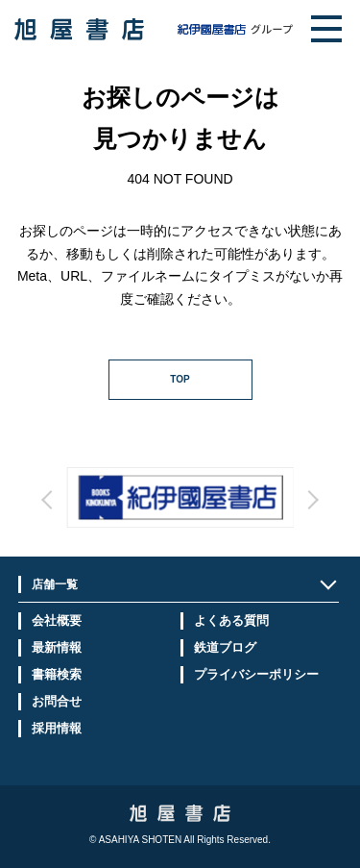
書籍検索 (57, 674)
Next (234, 517)
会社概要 (57, 620)
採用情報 (57, 728)
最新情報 (57, 647)
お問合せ (57, 701)
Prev (126, 517)
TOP (180, 379)
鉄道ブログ (225, 647)
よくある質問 (231, 620)
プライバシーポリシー (256, 674)
